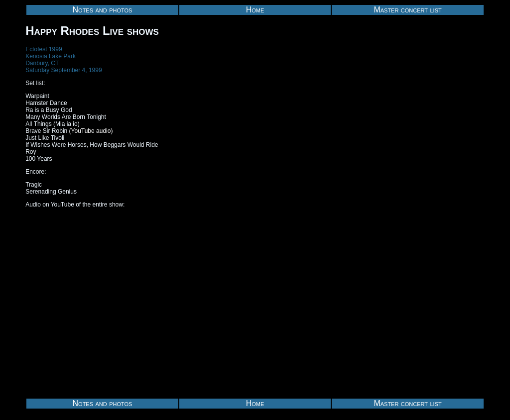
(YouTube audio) (91, 131)
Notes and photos (103, 10)
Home (255, 10)
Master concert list (407, 10)
